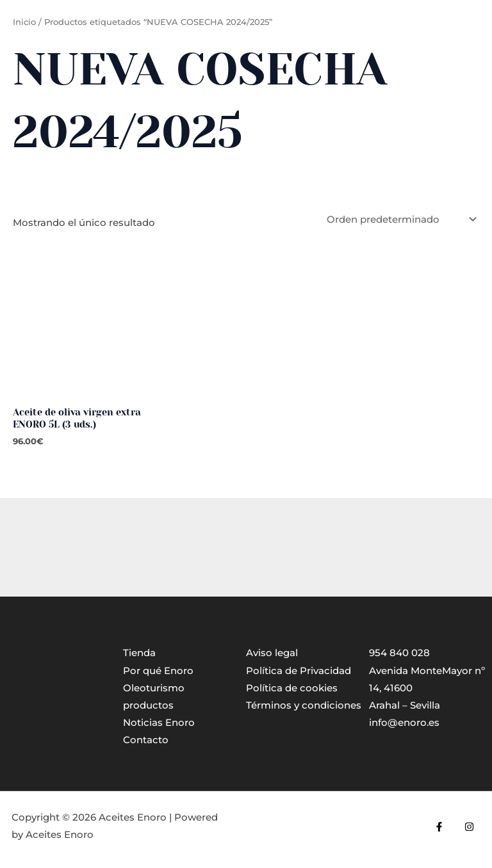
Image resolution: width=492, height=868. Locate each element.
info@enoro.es (404, 723)
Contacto (146, 740)
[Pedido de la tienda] (400, 219)
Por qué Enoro (158, 671)
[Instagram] (469, 827)
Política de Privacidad (299, 671)
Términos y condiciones (304, 705)
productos (148, 705)
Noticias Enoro (159, 723)
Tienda (139, 653)
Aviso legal (272, 653)
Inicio (24, 22)
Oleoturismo (154, 688)
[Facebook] (439, 827)
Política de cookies (292, 688)
